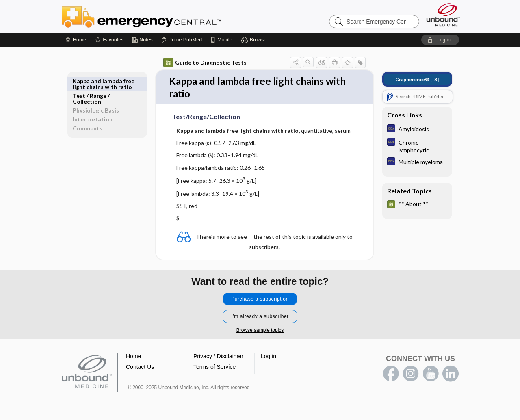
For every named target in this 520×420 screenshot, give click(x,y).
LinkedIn (451, 375)
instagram (411, 375)
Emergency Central (162, 16)
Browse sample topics (260, 332)
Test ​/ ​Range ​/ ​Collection (92, 84)
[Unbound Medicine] (443, 15)
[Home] (76, 40)
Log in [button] (269, 358)
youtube (431, 375)
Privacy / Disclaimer (218, 358)
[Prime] (182, 40)
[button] (255, 40)
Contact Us (140, 368)
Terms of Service (214, 368)
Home (133, 358)
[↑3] (417, 79)
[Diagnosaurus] (417, 129)
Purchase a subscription (260, 301)
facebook (391, 375)
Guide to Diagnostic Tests (205, 63)
